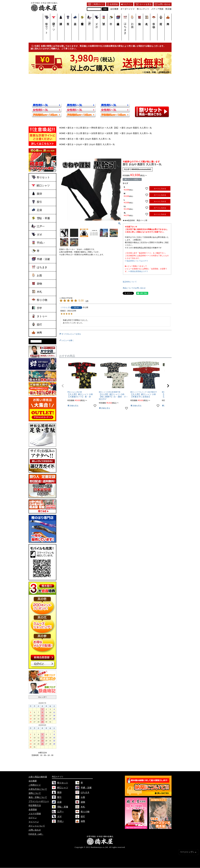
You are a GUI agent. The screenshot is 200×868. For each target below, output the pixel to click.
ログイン (33, 818)
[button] (63, 386)
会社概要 (33, 781)
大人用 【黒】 (113, 128)
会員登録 (33, 810)
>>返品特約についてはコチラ (136, 261)
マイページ (34, 822)
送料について (35, 793)
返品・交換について (38, 797)
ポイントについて (37, 826)
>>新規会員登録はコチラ (138, 271)
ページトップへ (188, 852)
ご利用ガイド (35, 785)
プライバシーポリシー (39, 802)
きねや (79, 144)
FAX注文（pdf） (36, 834)
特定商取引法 (35, 806)
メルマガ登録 (35, 814)
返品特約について (130, 282)
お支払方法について (38, 789)
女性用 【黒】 (113, 133)
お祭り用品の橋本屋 (38, 777)
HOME (62, 128)
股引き (71, 128)
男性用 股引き (98, 128)
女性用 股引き (98, 133)
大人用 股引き (82, 128)
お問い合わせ (35, 830)
